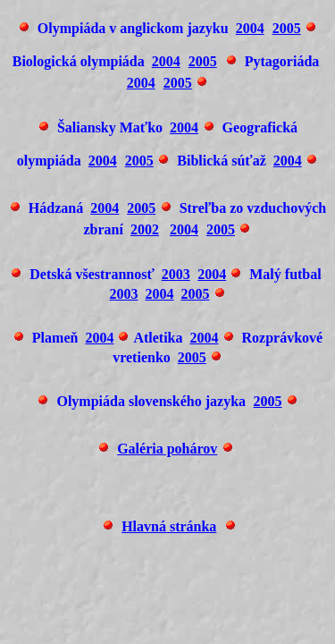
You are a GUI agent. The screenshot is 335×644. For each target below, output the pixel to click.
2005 (287, 28)
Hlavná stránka (169, 526)
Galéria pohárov (167, 449)
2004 (250, 28)
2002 (145, 229)
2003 (176, 274)
